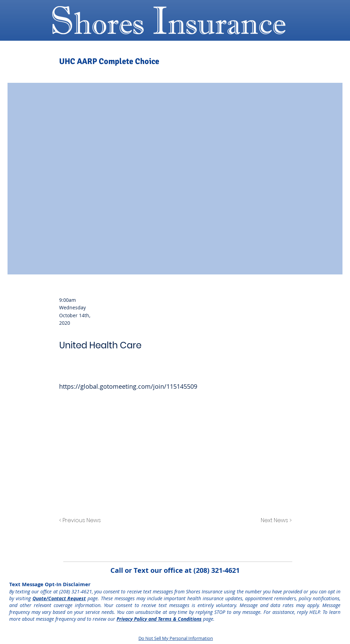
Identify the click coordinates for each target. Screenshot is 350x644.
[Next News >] (274, 521)
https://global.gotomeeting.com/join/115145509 (128, 386)
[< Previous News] (82, 521)
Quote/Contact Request (59, 598)
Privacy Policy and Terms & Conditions (159, 619)
